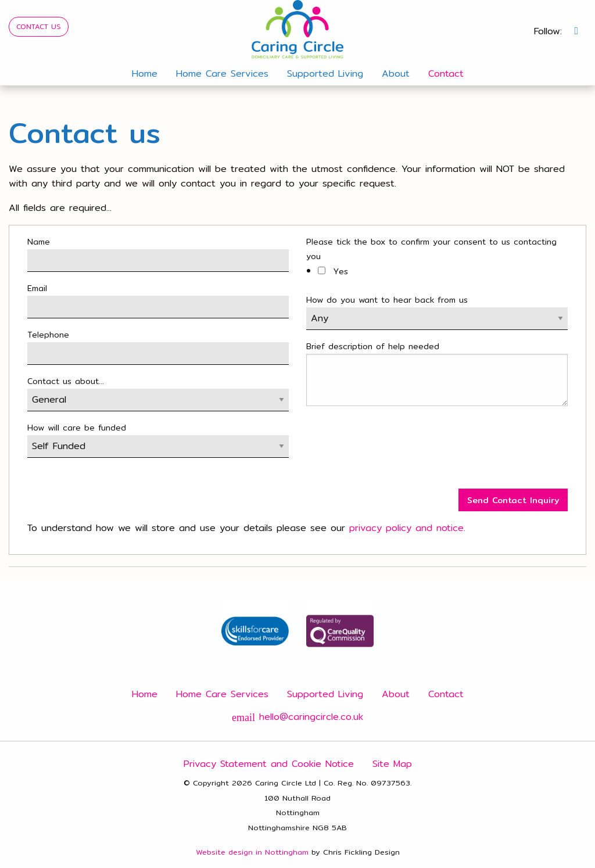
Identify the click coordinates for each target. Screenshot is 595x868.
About (396, 694)
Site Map (392, 764)
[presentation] (395, 452)
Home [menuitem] (145, 73)
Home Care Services (222, 694)
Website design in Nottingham (252, 852)
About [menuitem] (396, 73)
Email (37, 288)
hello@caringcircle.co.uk (297, 717)
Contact (446, 694)
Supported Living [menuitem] (325, 73)
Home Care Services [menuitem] (222, 73)
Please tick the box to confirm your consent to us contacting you (431, 249)
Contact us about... (66, 381)
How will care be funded (77, 428)
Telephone (48, 335)
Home (145, 694)
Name (39, 242)
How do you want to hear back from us (387, 300)
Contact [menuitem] (446, 73)
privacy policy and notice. (407, 528)
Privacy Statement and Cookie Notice (269, 764)
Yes (333, 271)
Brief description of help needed (373, 346)
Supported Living (325, 694)
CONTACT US (39, 26)
